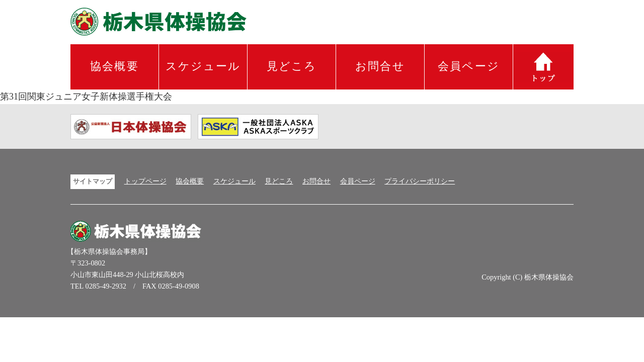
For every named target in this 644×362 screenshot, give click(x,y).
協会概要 (114, 66)
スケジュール (203, 66)
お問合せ (380, 66)
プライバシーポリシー (420, 181)
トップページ (145, 181)
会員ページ (469, 66)
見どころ (292, 66)
